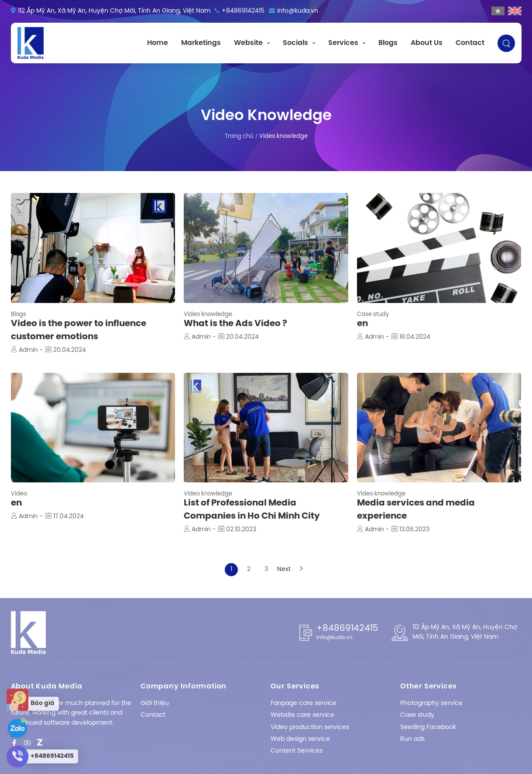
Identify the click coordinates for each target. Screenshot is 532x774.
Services (343, 43)
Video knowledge (208, 315)
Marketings (201, 43)
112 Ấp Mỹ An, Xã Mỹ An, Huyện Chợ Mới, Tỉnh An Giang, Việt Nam (114, 11)
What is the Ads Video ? (235, 324)
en (362, 324)
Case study (373, 315)
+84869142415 (243, 11)
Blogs (388, 43)
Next (284, 569)
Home (158, 43)
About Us (427, 43)
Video (19, 494)
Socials (295, 43)
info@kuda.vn (298, 11)
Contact (470, 43)
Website (248, 43)
